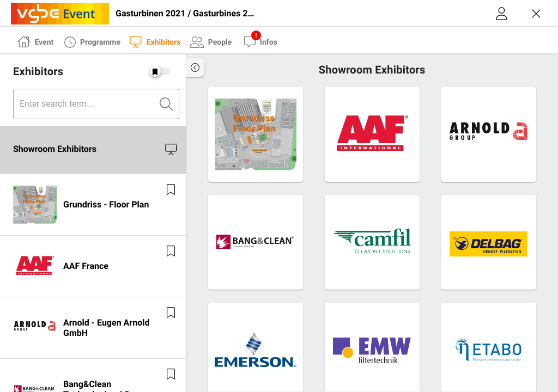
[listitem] (93, 150)
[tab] (35, 41)
